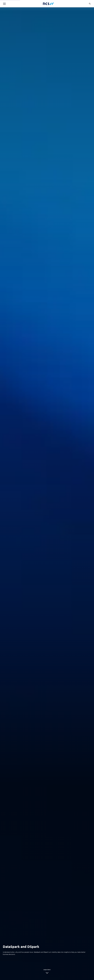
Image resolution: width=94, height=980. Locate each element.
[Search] (90, 4)
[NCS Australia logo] (48, 4)
